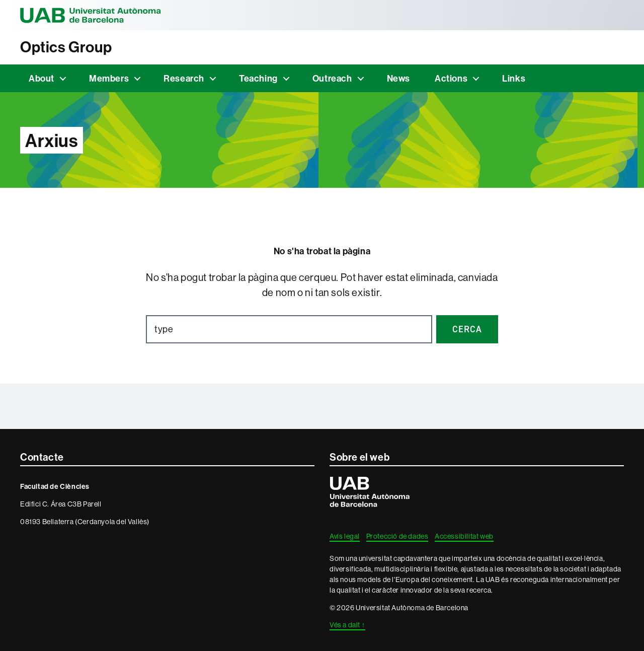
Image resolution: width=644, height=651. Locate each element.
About (42, 78)
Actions (451, 78)
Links (514, 78)
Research (184, 78)
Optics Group (66, 47)
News (398, 78)
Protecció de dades (397, 536)
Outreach (332, 78)
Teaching (258, 78)
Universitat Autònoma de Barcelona (91, 15)
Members (109, 78)
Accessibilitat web (464, 536)
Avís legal (345, 536)
